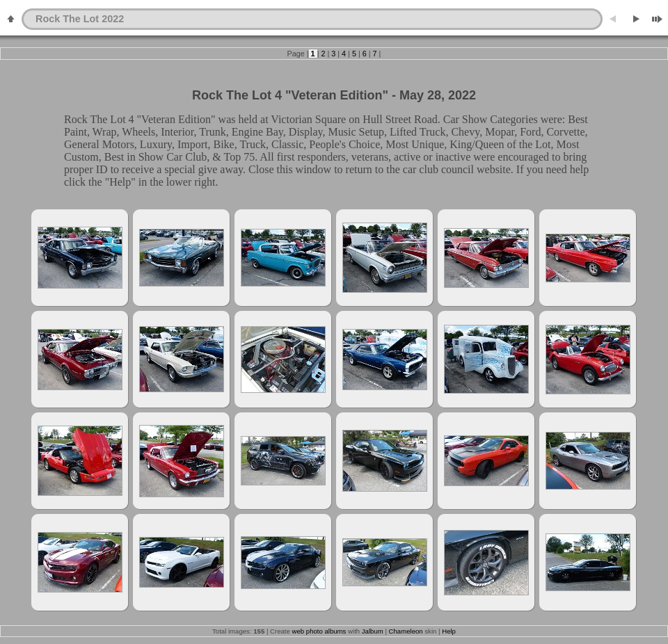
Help (449, 631)
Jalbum (373, 631)
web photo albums (319, 631)
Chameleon (406, 631)
